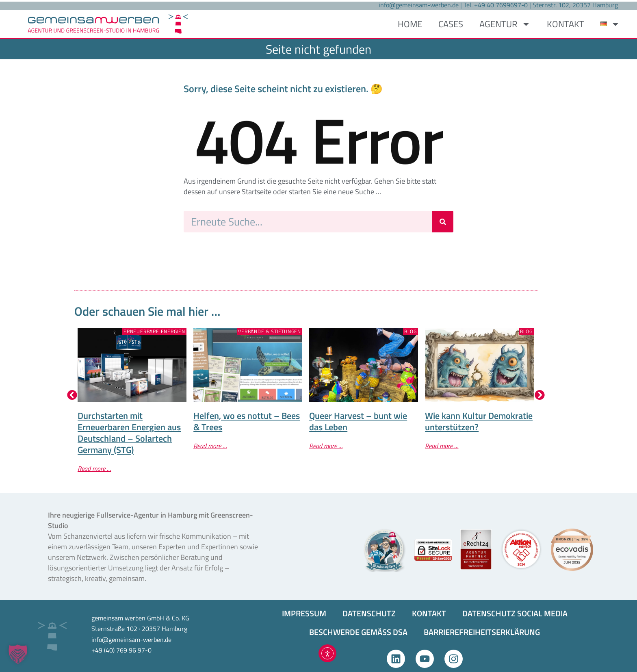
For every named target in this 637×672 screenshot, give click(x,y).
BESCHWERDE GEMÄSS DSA (358, 632)
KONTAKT (565, 24)
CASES (451, 24)
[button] (72, 395)
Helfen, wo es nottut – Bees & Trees (247, 421)
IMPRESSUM (304, 613)
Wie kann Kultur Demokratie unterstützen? (479, 421)
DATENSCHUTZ (369, 613)
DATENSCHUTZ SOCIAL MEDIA (515, 613)
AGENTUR (505, 24)
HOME (410, 24)
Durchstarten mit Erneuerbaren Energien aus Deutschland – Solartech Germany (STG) (129, 433)
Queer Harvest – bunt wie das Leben (358, 421)
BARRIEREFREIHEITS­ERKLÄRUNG (482, 632)
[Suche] (443, 222)
